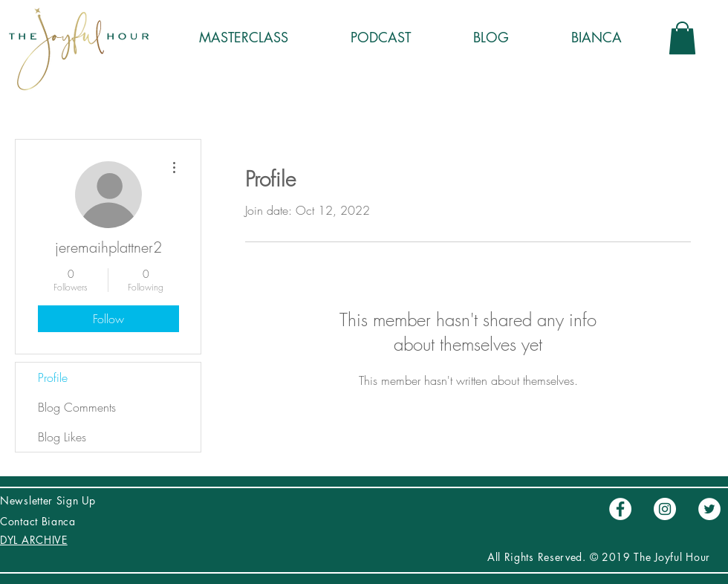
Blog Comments (77, 407)
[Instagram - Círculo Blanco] (665, 509)
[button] (682, 38)
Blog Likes (62, 437)
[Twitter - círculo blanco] (709, 509)
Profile (53, 377)
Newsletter (28, 500)
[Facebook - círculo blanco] (620, 509)
